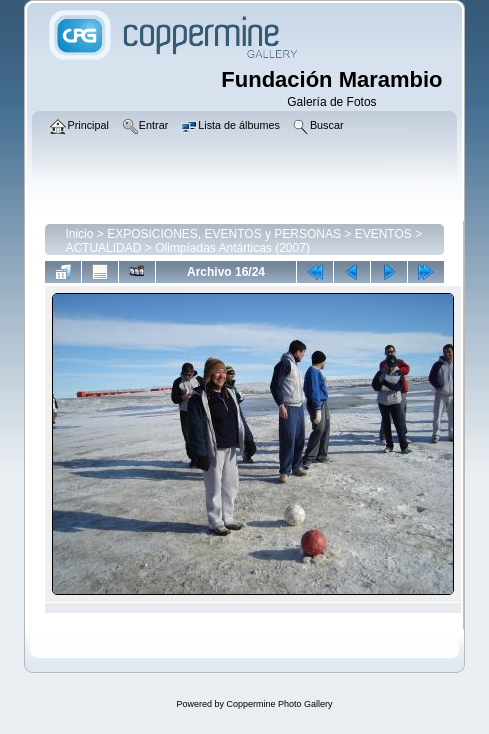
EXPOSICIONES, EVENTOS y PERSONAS (224, 234)
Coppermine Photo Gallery (279, 704)
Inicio (79, 234)
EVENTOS (383, 234)
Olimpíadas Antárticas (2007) (232, 248)
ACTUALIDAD (103, 248)
